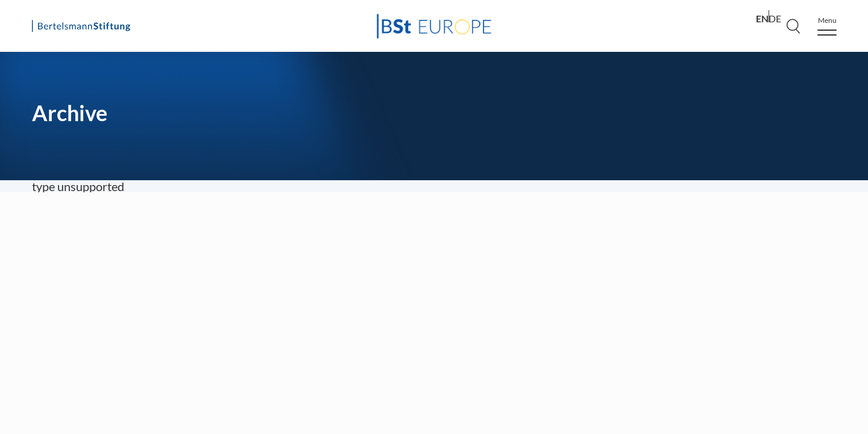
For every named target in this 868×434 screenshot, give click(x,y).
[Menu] (827, 26)
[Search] (793, 26)
